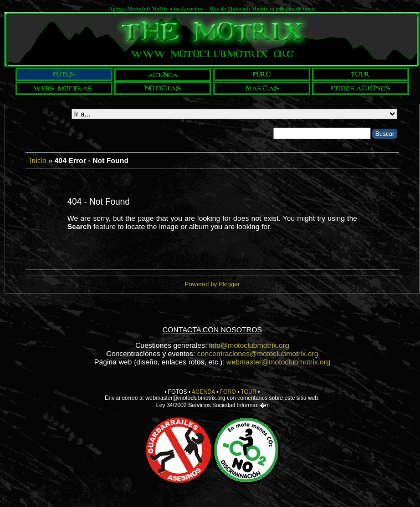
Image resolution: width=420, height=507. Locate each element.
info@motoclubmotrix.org (249, 345)
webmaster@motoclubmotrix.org (278, 362)
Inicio (38, 161)
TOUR (249, 392)
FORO (228, 392)
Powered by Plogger (212, 284)
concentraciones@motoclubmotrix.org (258, 354)
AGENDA (203, 392)
